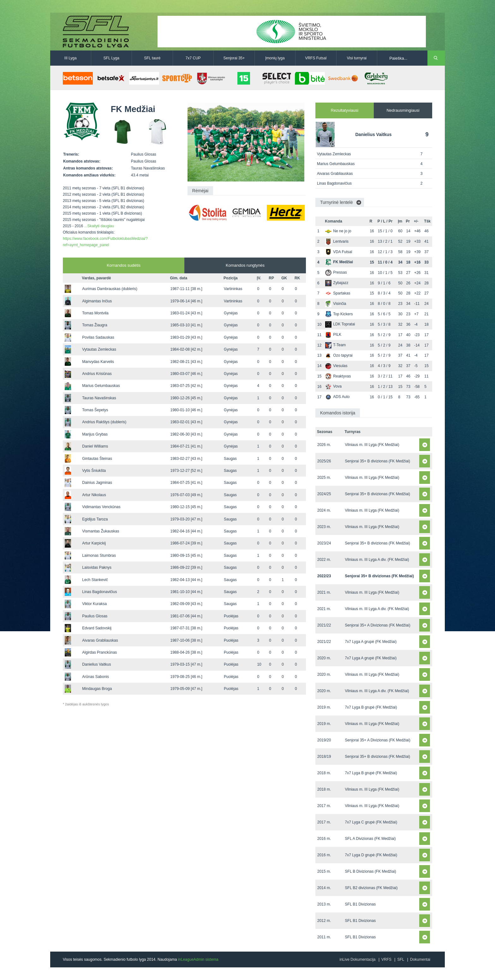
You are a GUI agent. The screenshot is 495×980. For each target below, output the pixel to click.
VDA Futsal (339, 252)
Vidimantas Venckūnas (101, 507)
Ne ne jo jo (338, 231)
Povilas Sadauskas (98, 337)
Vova (333, 386)
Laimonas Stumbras (99, 555)
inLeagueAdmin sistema (198, 959)
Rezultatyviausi (345, 110)
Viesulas (336, 366)
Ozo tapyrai (339, 355)
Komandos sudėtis (124, 265)
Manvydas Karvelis (98, 362)
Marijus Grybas (95, 434)
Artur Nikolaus (94, 495)
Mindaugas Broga (97, 689)
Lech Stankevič (95, 580)
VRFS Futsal (316, 58)
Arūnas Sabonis (95, 677)
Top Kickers (339, 314)
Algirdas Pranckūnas (99, 652)
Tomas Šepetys (95, 410)
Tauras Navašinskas (99, 398)
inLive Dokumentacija (357, 959)
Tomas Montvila (95, 313)
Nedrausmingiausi (403, 110)
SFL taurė (152, 58)
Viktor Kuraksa (94, 604)
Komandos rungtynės (245, 265)
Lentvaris (337, 241)
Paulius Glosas (95, 616)
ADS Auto (337, 397)
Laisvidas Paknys (97, 567)
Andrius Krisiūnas (97, 374)
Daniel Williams (95, 446)
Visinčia (336, 304)
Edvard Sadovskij (97, 628)
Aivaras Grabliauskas (100, 640)
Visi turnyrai (357, 58)
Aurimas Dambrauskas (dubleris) (110, 289)
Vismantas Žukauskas (101, 531)
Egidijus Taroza (95, 519)
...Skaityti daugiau (99, 226)
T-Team (335, 345)
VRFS (386, 959)
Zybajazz (337, 283)
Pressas (336, 272)
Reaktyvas (338, 376)
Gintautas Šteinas (97, 459)
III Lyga (71, 58)
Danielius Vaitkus (96, 664)
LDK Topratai (340, 324)
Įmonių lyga (275, 58)
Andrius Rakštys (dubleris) (104, 422)
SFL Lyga (111, 58)
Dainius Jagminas (97, 483)
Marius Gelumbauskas (101, 386)
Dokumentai (420, 959)
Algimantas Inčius (97, 301)
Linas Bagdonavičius (99, 592)
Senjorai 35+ (234, 58)
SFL (401, 959)
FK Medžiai (339, 262)
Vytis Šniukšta (94, 471)
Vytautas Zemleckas (99, 349)
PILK (333, 335)
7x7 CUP (193, 58)
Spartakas (338, 293)
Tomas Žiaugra (95, 325)
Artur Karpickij (94, 543)
